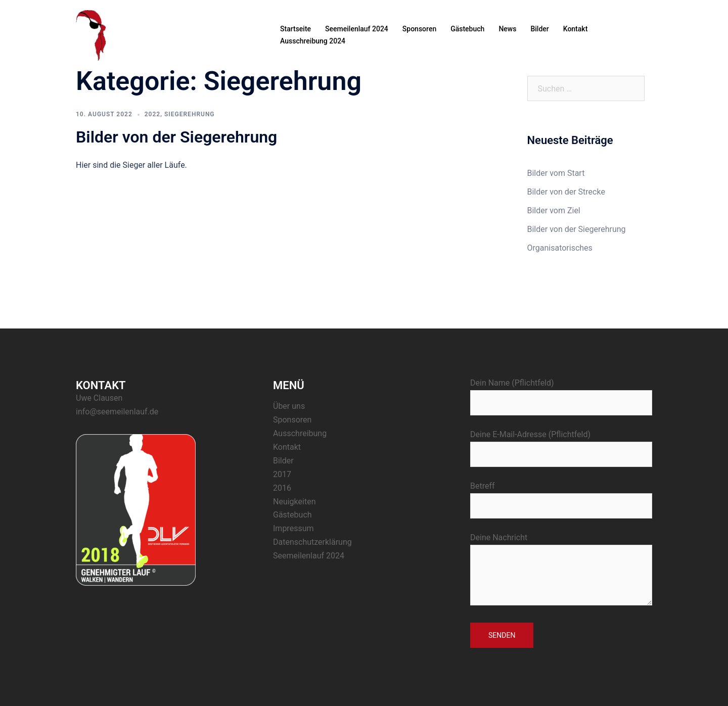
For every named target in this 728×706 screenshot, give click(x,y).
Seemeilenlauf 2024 (357, 29)
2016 (282, 488)
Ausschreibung (300, 433)
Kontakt (576, 29)
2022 (152, 114)
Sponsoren (419, 29)
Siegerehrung (190, 114)
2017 (282, 474)
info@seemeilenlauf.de (117, 412)
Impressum (293, 528)
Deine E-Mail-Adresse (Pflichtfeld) (561, 444)
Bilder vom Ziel (554, 210)
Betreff (561, 496)
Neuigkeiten (294, 502)
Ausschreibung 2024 (313, 41)
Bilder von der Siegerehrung (176, 137)
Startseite (295, 29)
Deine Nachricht (561, 570)
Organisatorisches (560, 248)
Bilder (539, 29)
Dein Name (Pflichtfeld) (561, 393)
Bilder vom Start (556, 173)
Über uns (289, 406)
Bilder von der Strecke (566, 192)
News (507, 29)
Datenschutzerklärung (312, 542)
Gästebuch (467, 29)
